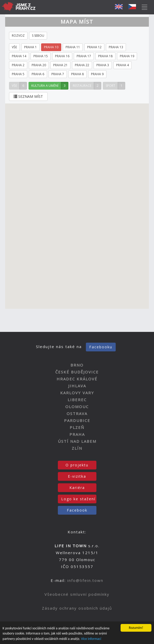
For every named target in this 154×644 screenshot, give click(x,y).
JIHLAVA (77, 386)
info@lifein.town (85, 580)
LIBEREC (77, 400)
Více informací (91, 639)
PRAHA (77, 434)
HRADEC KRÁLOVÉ (77, 379)
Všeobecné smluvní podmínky (77, 594)
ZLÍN (77, 448)
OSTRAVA (77, 414)
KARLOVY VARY (77, 393)
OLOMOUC (77, 407)
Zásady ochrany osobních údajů (77, 608)
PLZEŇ (77, 427)
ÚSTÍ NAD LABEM (77, 441)
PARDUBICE (77, 420)
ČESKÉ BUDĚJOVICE (77, 372)
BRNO (77, 365)
